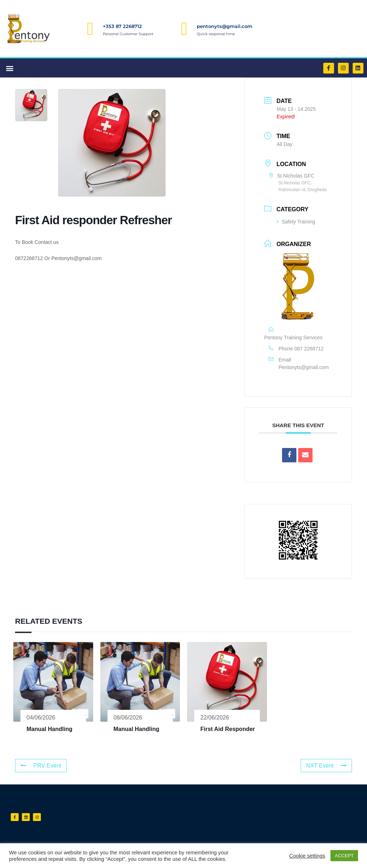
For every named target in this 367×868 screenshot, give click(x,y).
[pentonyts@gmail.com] (184, 29)
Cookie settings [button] (307, 856)
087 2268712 (309, 349)
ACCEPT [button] (344, 856)
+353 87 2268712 (122, 26)
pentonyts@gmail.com (225, 26)
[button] (9, 68)
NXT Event (326, 766)
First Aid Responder (228, 729)
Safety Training (296, 222)
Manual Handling (49, 729)
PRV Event (41, 766)
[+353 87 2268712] (90, 29)
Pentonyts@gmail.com (304, 367)
